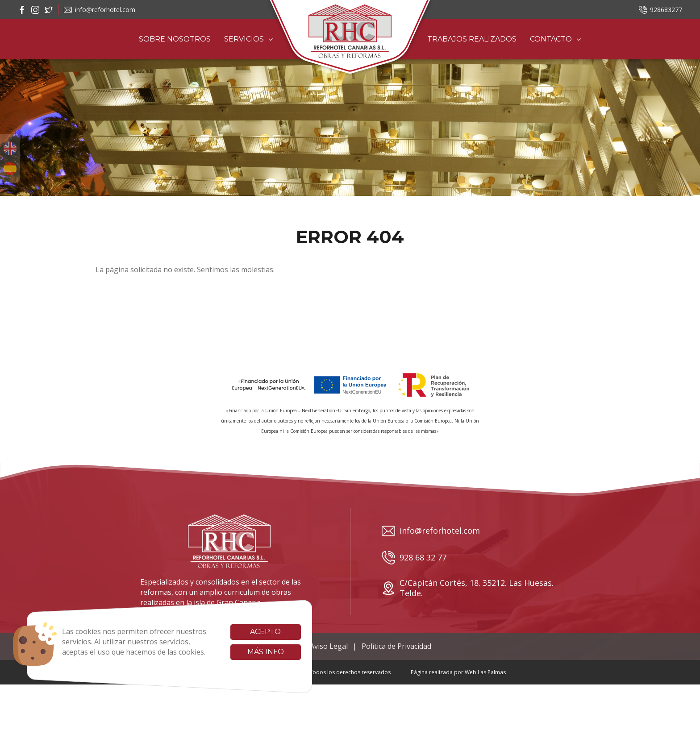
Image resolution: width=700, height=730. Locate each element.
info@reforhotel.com (100, 10)
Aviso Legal (329, 646)
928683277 (660, 10)
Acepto (255, 632)
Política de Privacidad (396, 646)
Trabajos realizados (472, 39)
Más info (255, 652)
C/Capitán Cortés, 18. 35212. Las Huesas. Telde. (468, 588)
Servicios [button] (248, 39)
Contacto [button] (555, 39)
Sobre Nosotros (175, 39)
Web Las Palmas (485, 672)
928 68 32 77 (414, 558)
